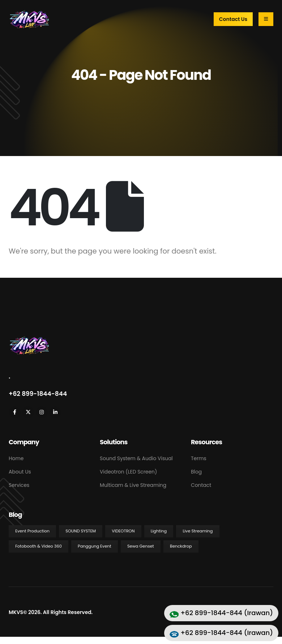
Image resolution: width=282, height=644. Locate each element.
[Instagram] (42, 412)
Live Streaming (198, 531)
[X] (28, 412)
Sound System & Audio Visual (136, 458)
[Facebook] (15, 412)
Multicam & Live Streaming (133, 485)
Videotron (123, 531)
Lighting (159, 531)
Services (19, 485)
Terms (199, 458)
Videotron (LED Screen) (128, 472)
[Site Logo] (29, 19)
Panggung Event (95, 546)
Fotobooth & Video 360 (39, 546)
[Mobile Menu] (266, 19)
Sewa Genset (141, 546)
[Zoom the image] (29, 340)
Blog (196, 472)
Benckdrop (181, 546)
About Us (20, 472)
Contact (201, 485)
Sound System (81, 531)
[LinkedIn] (55, 412)
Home (16, 458)
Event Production (32, 531)
